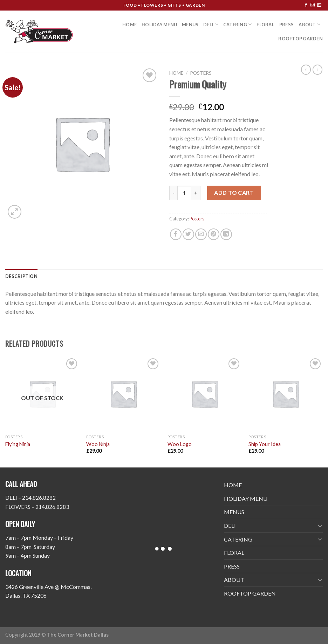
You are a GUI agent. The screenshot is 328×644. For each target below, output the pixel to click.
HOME (129, 25)
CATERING (238, 24)
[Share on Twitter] (188, 234)
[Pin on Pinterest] (214, 234)
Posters (201, 73)
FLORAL (265, 25)
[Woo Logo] (205, 394)
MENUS (190, 25)
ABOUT (309, 24)
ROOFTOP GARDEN (300, 39)
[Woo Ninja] (123, 394)
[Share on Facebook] (176, 234)
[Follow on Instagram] (313, 5)
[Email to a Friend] (201, 234)
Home (176, 73)
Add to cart (234, 192)
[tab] (21, 276)
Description (21, 276)
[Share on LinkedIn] (226, 234)
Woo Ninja (98, 444)
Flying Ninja (18, 444)
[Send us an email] (319, 5)
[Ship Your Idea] (286, 394)
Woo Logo (180, 444)
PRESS (286, 25)
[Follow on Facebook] (306, 5)
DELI (211, 24)
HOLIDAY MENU (159, 25)
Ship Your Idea (265, 444)
